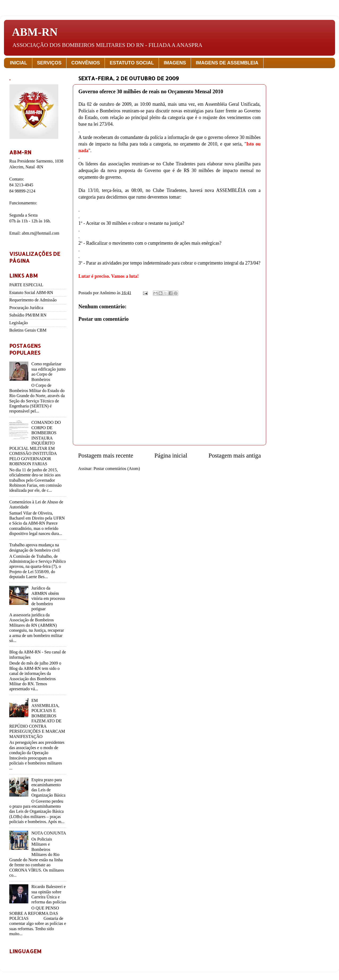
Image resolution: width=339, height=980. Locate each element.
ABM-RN (35, 32)
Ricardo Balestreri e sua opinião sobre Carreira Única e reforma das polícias (49, 894)
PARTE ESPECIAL (26, 285)
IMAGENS (175, 63)
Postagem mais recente (106, 456)
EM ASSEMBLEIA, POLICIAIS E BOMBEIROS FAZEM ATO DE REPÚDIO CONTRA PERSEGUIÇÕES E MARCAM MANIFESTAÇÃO (37, 719)
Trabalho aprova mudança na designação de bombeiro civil (34, 548)
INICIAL (19, 63)
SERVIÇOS (49, 63)
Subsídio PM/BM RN (28, 315)
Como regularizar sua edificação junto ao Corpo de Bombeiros (48, 372)
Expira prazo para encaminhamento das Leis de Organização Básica (48, 788)
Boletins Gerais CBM (28, 330)
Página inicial (171, 456)
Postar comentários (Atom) (117, 469)
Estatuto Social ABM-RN (31, 293)
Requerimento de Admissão (33, 300)
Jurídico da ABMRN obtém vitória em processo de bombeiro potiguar (48, 599)
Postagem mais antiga (235, 456)
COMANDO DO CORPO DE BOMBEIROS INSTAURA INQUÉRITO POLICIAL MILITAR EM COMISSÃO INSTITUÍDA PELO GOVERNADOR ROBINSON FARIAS (35, 443)
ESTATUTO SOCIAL (132, 63)
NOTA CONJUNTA (49, 833)
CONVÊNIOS (86, 63)
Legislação (19, 323)
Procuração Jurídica (26, 308)
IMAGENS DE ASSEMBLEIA (227, 63)
